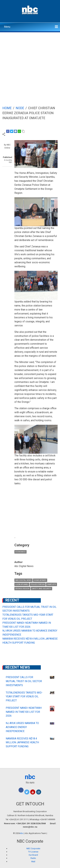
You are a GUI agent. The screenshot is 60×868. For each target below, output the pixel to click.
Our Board (33, 855)
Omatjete (52, 584)
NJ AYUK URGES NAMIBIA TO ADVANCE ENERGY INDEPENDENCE (22, 727)
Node (20, 108)
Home (7, 108)
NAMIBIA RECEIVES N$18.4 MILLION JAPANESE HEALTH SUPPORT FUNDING (22, 743)
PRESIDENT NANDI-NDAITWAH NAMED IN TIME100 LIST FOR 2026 (24, 712)
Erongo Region (22, 589)
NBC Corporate (33, 848)
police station (38, 584)
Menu (7, 27)
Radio (33, 858)
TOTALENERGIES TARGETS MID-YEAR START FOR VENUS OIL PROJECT (24, 697)
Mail (33, 861)
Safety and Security (42, 589)
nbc (30, 777)
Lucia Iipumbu (22, 584)
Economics (20, 552)
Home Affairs (40, 580)
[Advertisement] (30, 64)
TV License (33, 852)
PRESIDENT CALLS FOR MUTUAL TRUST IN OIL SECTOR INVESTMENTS (24, 681)
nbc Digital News (23, 580)
